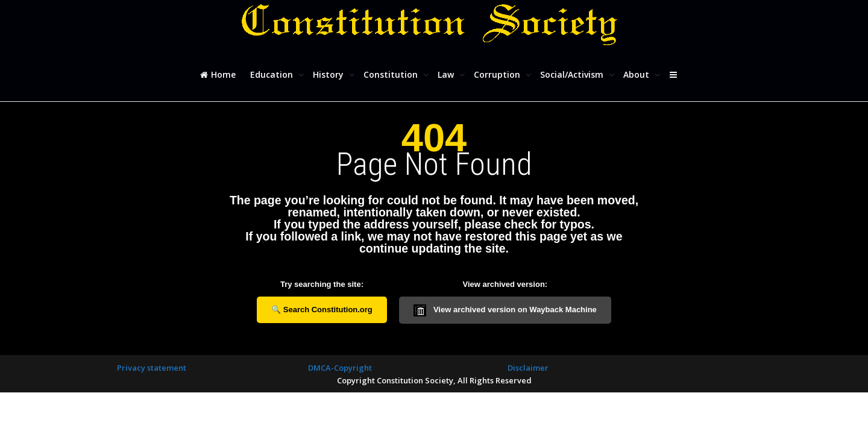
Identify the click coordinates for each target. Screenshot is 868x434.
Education (273, 74)
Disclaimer (528, 368)
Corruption (498, 74)
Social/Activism (573, 74)
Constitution (392, 74)
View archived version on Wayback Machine (505, 310)
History (329, 74)
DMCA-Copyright (340, 368)
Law (447, 74)
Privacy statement (152, 368)
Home (218, 74)
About (637, 74)
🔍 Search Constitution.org (322, 310)
